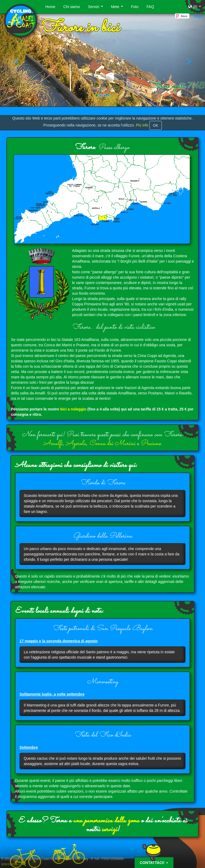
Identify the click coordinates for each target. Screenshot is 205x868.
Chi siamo (72, 7)
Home (50, 7)
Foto (135, 7)
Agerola (76, 443)
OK (156, 125)
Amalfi (53, 443)
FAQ (150, 7)
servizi (109, 829)
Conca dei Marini (112, 443)
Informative (9, 864)
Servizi (97, 8)
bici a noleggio (73, 409)
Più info (142, 125)
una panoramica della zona (106, 821)
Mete (118, 8)
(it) (196, 8)
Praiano (151, 443)
